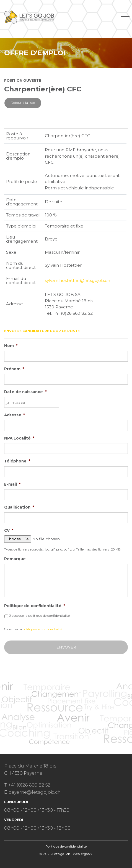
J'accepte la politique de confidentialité (39, 616)
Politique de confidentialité (35, 606)
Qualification (19, 507)
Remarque (15, 559)
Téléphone (17, 461)
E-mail (12, 484)
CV (9, 530)
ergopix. (87, 854)
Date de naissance (25, 392)
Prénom (14, 369)
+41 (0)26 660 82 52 (29, 785)
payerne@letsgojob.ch (34, 792)
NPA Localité (19, 438)
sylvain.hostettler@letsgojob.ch (77, 280)
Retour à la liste (23, 103)
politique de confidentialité (42, 629)
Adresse (15, 415)
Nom (11, 346)
